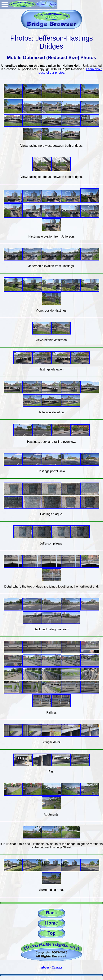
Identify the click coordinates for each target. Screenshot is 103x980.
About (45, 967)
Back (51, 913)
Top (51, 933)
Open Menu (5, 4)
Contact (57, 967)
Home (52, 923)
